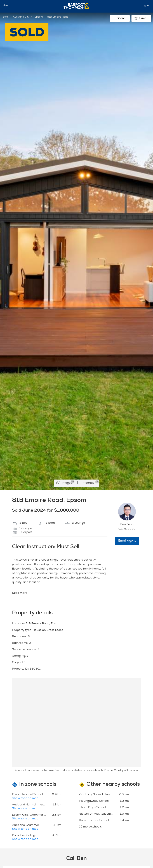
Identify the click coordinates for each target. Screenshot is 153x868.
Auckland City (21, 17)
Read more (20, 593)
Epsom (39, 17)
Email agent (127, 541)
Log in (145, 6)
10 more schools (90, 827)
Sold (5, 17)
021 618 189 (127, 529)
